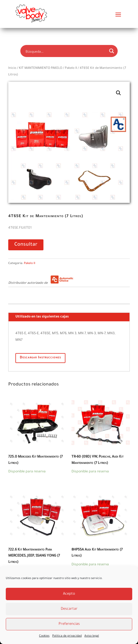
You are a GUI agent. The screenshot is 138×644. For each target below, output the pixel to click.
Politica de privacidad (67, 636)
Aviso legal (92, 636)
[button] (118, 93)
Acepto (69, 594)
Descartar (69, 609)
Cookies (44, 636)
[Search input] (65, 51)
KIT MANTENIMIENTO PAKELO (41, 68)
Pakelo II (71, 68)
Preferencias (69, 624)
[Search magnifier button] (112, 51)
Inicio (12, 68)
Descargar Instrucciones (40, 358)
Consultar (26, 245)
